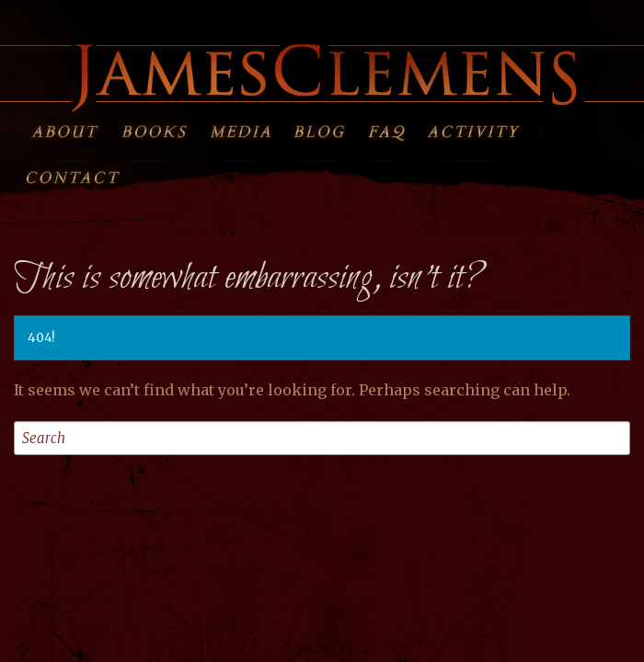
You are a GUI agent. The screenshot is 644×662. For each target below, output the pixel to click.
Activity (484, 128)
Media (240, 128)
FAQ (397, 128)
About (69, 128)
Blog (325, 128)
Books (154, 128)
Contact (83, 174)
